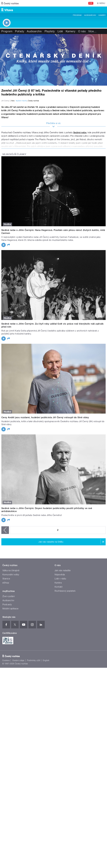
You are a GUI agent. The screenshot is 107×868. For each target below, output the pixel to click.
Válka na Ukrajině (11, 631)
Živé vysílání (9, 657)
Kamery (102, 15)
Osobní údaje (18, 721)
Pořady (20, 31)
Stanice (6, 639)
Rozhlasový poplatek (65, 651)
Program (77, 15)
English (46, 721)
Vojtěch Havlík (21, 161)
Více (92, 31)
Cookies (6, 721)
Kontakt (59, 647)
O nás (82, 31)
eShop (6, 643)
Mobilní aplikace (10, 669)
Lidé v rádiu (60, 639)
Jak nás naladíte (63, 631)
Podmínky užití (34, 721)
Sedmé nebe (80, 193)
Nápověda (60, 635)
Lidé (60, 31)
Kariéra (58, 643)
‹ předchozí (5, 591)
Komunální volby (11, 635)
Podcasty (7, 665)
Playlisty (50, 31)
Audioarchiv (90, 15)
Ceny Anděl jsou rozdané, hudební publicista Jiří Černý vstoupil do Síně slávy (45, 478)
